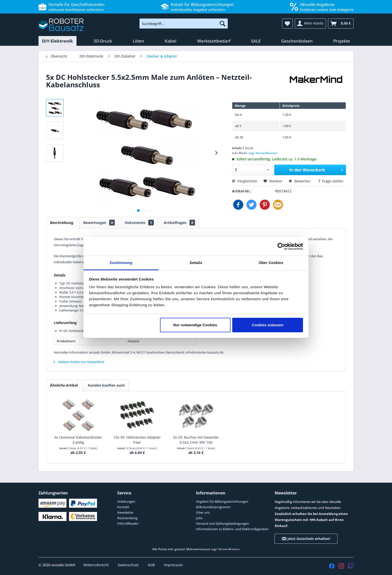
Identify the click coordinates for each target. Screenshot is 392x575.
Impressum (173, 565)
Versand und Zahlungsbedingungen (222, 523)
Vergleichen (245, 181)
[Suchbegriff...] (184, 24)
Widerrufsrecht (96, 565)
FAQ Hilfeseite (128, 523)
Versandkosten (229, 549)
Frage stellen (331, 181)
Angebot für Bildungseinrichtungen (222, 501)
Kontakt (123, 507)
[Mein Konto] (310, 24)
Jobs (199, 518)
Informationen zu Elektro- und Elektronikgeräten (232, 529)
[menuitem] (184, 24)
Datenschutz (129, 565)
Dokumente (139, 223)
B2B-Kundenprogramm (213, 507)
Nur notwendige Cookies (195, 325)
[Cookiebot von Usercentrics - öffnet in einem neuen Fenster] (281, 246)
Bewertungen (99, 223)
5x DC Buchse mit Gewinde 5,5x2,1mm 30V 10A (196, 440)
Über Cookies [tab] (271, 263)
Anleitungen (126, 501)
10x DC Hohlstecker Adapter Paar (137, 440)
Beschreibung (62, 223)
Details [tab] (196, 263)
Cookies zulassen (267, 325)
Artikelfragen (179, 223)
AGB (152, 565)
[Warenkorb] (341, 24)
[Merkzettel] (287, 24)
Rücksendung (127, 518)
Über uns (203, 512)
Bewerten (300, 181)
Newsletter (125, 512)
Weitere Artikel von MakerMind (79, 362)
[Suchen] (222, 24)
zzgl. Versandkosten (263, 153)
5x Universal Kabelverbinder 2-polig (78, 440)
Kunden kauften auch (106, 385)
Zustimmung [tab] (121, 263)
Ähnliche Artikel (64, 385)
